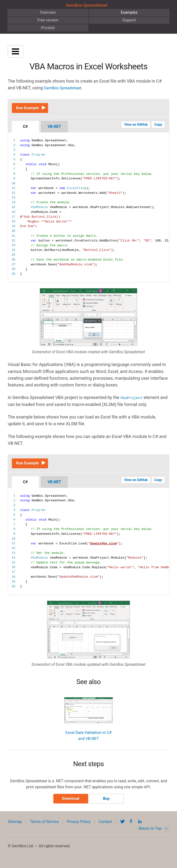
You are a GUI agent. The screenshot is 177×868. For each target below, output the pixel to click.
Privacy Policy (79, 827)
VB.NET (54, 129)
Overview (48, 12)
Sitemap (15, 827)
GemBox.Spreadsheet (87, 5)
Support (129, 20)
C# (25, 129)
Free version (48, 20)
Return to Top (154, 834)
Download (71, 804)
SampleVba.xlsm (103, 548)
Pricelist (48, 28)
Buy (106, 804)
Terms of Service (44, 827)
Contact (105, 827)
